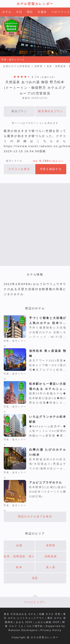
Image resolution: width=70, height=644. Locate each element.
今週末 (42, 12)
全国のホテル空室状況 (17, 66)
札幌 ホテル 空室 (50, 614)
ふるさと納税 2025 (47, 622)
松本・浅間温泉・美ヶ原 (19, 556)
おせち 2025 (24, 622)
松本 (19, 567)
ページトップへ (35, 602)
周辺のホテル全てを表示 (35, 517)
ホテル (7, 12)
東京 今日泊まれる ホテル (20, 614)
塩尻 (35, 578)
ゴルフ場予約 (35, 626)
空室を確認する (51, 169)
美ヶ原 (51, 567)
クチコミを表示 (19, 169)
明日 (30, 12)
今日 (19, 12)
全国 (19, 546)
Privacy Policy (51, 630)
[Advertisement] (35, 225)
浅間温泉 (51, 556)
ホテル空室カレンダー (35, 4)
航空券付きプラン (51, 111)
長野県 (39, 66)
